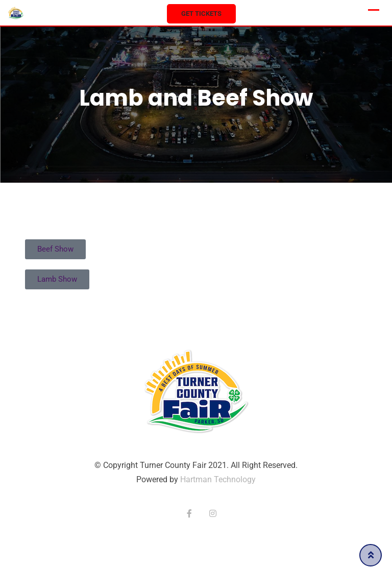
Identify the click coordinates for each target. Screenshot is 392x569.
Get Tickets (201, 14)
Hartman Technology (218, 479)
